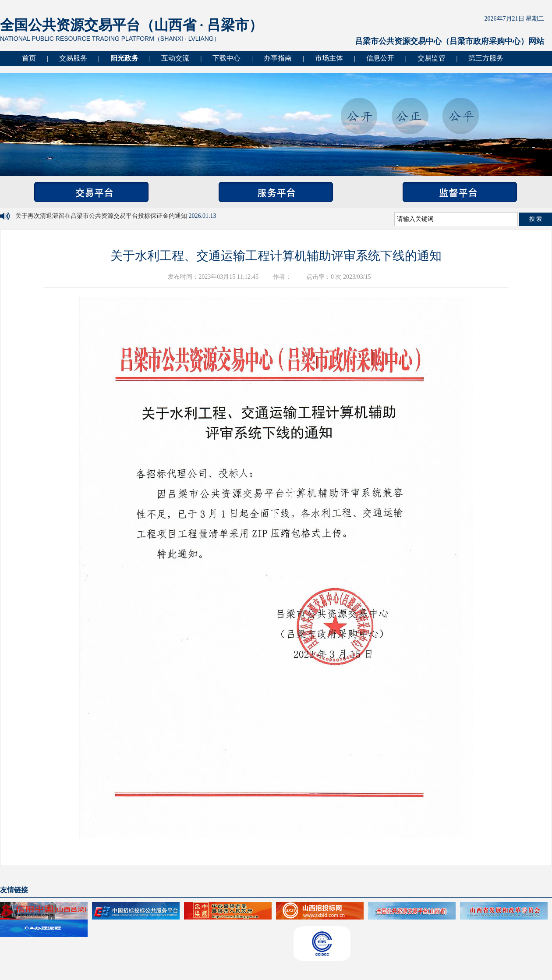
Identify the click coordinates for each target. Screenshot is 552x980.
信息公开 (380, 58)
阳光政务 (124, 58)
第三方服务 (486, 58)
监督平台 (460, 192)
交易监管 (432, 58)
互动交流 (175, 58)
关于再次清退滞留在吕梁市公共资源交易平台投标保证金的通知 (102, 216)
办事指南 (278, 58)
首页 (29, 58)
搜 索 (536, 219)
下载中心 (226, 58)
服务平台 (276, 192)
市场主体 (329, 58)
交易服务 (73, 58)
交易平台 (91, 192)
